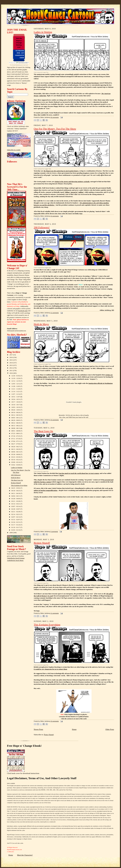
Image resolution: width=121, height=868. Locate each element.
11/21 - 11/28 (16, 389)
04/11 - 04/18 (16, 493)
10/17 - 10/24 (16, 402)
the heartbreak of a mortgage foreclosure (85, 83)
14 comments (54, 420)
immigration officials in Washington (100, 383)
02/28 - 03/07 (16, 509)
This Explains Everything (19, 485)
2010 (11, 373)
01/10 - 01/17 (16, 527)
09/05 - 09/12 (16, 418)
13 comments (54, 721)
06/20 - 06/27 (16, 447)
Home (74, 729)
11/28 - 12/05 (16, 386)
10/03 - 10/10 (16, 407)
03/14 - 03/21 (16, 504)
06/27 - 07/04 (16, 444)
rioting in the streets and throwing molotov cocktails (72, 182)
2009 (11, 533)
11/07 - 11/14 (16, 394)
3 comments (54, 532)
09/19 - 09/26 (16, 412)
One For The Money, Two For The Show (55, 129)
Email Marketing (16, 65)
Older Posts (110, 729)
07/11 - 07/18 (16, 439)
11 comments (54, 313)
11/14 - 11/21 (16, 391)
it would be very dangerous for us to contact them (50, 669)
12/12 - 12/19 (16, 381)
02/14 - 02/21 (16, 514)
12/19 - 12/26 (16, 378)
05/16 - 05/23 (16, 460)
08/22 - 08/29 (16, 423)
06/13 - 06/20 (16, 449)
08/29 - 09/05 (16, 420)
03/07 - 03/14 (16, 506)
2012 (11, 368)
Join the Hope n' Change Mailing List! (19, 43)
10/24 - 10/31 (16, 399)
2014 (11, 363)
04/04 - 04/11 (16, 496)
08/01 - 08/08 (16, 431)
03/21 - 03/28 (16, 501)
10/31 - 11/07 (16, 397)
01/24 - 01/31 (16, 522)
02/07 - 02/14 (16, 517)
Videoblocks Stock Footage (16, 558)
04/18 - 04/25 (16, 491)
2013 (11, 365)
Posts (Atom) (49, 735)
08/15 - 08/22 (16, 426)
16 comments (54, 117)
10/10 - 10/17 (16, 405)
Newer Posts (38, 729)
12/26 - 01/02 (16, 376)
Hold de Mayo (16, 478)
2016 (11, 357)
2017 (11, 355)
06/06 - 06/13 (16, 452)
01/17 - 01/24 (16, 525)
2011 (11, 371)
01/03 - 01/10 (16, 530)
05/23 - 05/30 (16, 457)
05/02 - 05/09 (16, 465)
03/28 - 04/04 (16, 499)
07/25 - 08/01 (16, 433)
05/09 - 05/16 (16, 462)
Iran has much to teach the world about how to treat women (79, 473)
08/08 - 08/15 (16, 428)
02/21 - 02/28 (16, 512)
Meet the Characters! (25, 855)
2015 (11, 360)
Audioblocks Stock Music (15, 560)
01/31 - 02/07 (16, 520)
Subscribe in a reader (14, 150)
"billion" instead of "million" (74, 192)
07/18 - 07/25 (16, 436)
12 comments (54, 216)
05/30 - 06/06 (16, 454)
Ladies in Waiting (17, 468)
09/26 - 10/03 (16, 410)
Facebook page (23, 311)
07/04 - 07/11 (16, 441)
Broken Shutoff (16, 483)
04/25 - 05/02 (16, 488)
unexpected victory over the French (78, 368)
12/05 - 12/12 (16, 384)
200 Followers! (16, 475)
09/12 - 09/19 (16, 415)
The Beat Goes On (17, 480)
